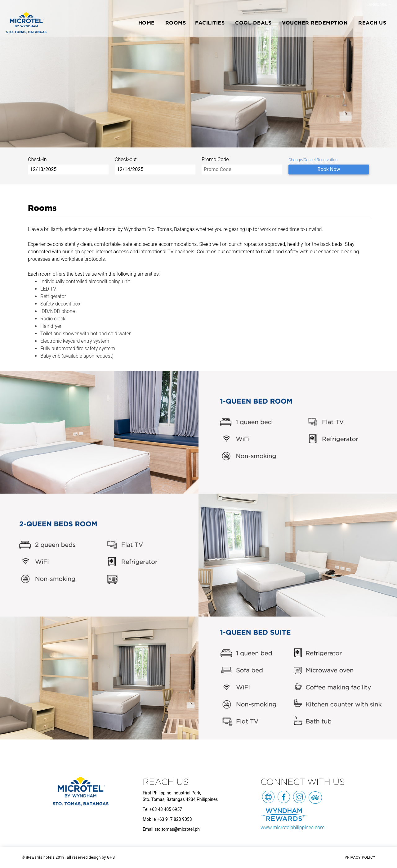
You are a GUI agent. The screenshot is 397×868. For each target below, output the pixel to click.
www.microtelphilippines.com (292, 827)
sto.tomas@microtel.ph (177, 829)
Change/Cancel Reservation (313, 160)
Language (377, 5)
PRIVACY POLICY (360, 857)
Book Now (329, 169)
